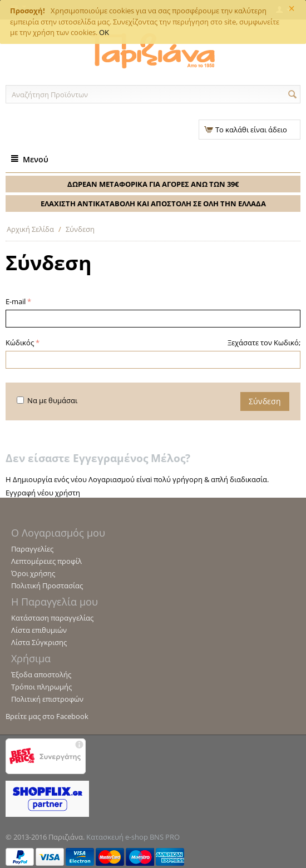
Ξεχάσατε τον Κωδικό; (264, 343)
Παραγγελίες (32, 549)
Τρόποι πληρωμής (41, 687)
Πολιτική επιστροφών (47, 699)
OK (104, 32)
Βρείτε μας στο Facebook (47, 716)
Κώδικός (20, 343)
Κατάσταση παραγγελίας (52, 618)
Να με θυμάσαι (47, 400)
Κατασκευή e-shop (117, 837)
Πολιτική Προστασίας (47, 586)
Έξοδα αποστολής (41, 674)
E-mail (16, 301)
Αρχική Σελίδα (30, 229)
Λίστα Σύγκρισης (39, 642)
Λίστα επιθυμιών (39, 630)
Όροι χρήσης (33, 573)
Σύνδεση (265, 401)
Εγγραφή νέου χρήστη (43, 493)
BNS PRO (165, 837)
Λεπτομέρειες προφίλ (46, 561)
